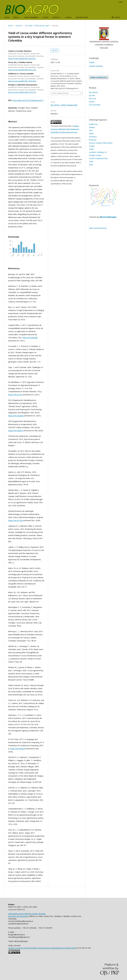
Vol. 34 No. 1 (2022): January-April (37, 26)
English (92, 62)
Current (46, 17)
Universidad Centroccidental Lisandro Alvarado (27, 914)
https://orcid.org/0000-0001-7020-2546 (22, 81)
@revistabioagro (108, 217)
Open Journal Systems (98, 228)
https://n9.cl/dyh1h (16, 431)
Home (7, 17)
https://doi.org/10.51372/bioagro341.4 (28, 100)
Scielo (91, 149)
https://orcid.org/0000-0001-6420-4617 (22, 59)
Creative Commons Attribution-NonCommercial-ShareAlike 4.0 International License (65, 129)
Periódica (93, 137)
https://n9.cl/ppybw (16, 416)
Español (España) (96, 66)
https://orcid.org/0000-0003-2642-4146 (22, 70)
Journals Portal (82, 17)
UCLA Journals (95, 105)
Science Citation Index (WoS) (101, 143)
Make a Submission (99, 77)
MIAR (91, 134)
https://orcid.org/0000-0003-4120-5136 (22, 92)
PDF (56, 50)
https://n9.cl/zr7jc (15, 395)
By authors (94, 92)
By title (92, 95)
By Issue (93, 99)
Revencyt (93, 140)
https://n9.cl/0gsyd (17, 749)
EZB (91, 130)
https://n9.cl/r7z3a (16, 520)
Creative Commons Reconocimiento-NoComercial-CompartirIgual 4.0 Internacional (42, 948)
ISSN (91, 165)
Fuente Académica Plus (98, 158)
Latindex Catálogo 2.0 (98, 152)
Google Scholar (95, 155)
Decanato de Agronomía (18, 916)
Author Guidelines (31, 17)
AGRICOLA (93, 124)
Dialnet (92, 127)
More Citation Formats (60, 93)
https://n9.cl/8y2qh (30, 338)
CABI (91, 161)
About (16, 17)
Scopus (92, 146)
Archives (56, 17)
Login (120, 2)
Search (117, 17)
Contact (68, 17)
